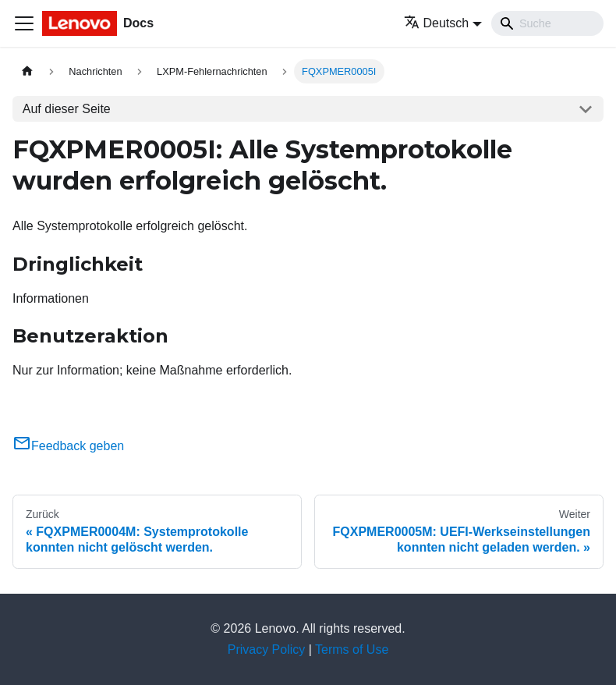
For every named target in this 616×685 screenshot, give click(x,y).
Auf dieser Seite (67, 109)
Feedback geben (68, 446)
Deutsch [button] (437, 23)
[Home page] (27, 71)
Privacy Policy (267, 650)
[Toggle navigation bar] (24, 23)
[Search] (547, 23)
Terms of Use (352, 650)
